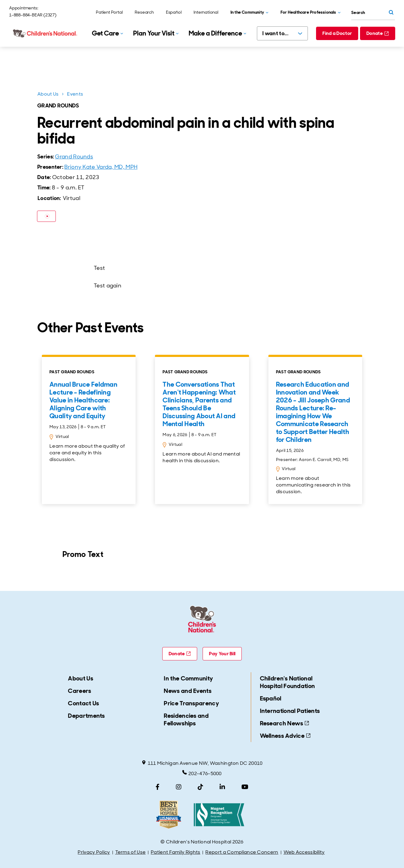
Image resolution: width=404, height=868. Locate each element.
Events (75, 94)
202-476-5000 (202, 773)
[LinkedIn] (222, 787)
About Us (48, 94)
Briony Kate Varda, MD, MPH (101, 167)
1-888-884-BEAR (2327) (33, 15)
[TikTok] (200, 787)
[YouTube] (245, 787)
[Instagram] (179, 787)
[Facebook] (158, 787)
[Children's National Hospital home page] (45, 33)
